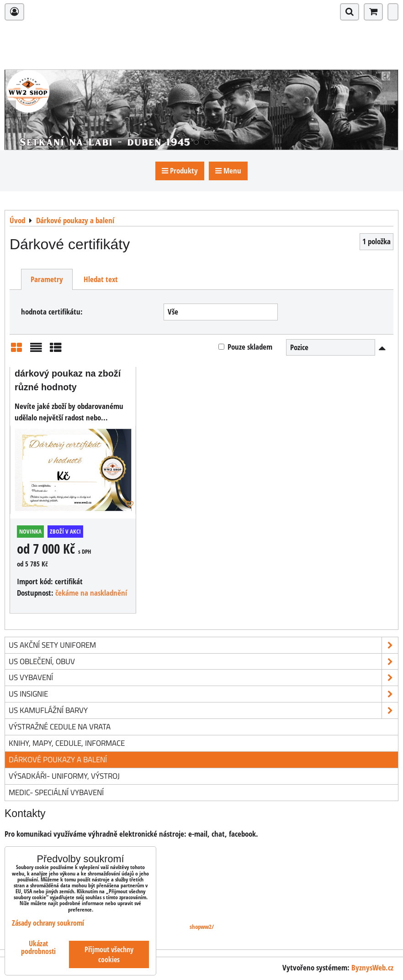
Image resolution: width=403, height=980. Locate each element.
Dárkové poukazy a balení (58, 759)
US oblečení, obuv (203, 662)
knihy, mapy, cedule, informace (67, 743)
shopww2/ (202, 927)
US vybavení (203, 678)
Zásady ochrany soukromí (48, 923)
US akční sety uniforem (203, 645)
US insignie (203, 694)
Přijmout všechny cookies (109, 954)
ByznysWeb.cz (372, 967)
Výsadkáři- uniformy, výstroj (64, 776)
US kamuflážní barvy (203, 710)
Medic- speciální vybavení (56, 792)
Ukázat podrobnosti (38, 948)
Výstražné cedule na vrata (60, 726)
